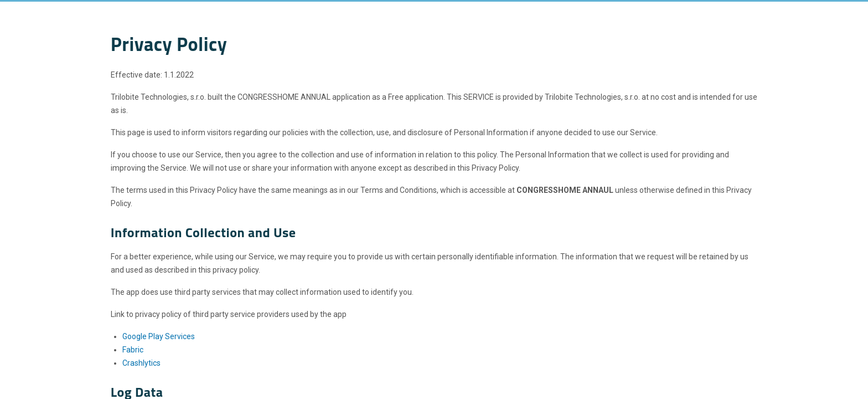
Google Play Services (159, 336)
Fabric (133, 350)
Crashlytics (141, 363)
